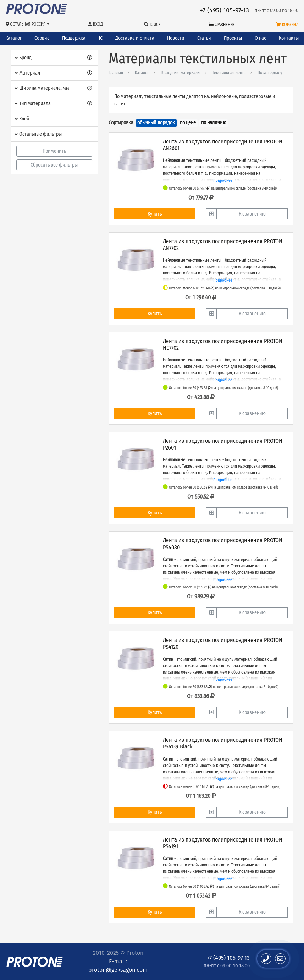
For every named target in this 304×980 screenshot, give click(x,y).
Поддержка (74, 38)
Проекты (233, 38)
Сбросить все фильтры (54, 165)
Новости (176, 38)
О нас (260, 38)
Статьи (204, 38)
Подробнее (223, 181)
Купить (155, 214)
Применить (54, 151)
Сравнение (222, 24)
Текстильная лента (229, 73)
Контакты (289, 38)
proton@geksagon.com (118, 970)
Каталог (13, 38)
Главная (116, 73)
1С (100, 38)
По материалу (270, 73)
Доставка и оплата (135, 38)
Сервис (42, 38)
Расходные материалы (181, 73)
